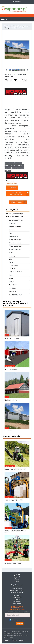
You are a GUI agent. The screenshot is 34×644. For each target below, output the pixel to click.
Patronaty (17, 576)
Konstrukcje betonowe (15, 243)
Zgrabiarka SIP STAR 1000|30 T (14, 563)
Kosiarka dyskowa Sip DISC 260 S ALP (15, 469)
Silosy (11, 275)
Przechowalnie (13, 266)
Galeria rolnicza (17, 601)
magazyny (21, 165)
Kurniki (11, 253)
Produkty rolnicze (17, 589)
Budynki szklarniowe (15, 227)
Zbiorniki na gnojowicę (15, 295)
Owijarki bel (8, 528)
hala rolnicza (16, 168)
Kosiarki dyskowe (10, 466)
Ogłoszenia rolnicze (17, 593)
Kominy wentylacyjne (15, 240)
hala (22, 168)
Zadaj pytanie (19, 202)
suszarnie (8, 171)
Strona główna (17, 1)
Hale (23, 28)
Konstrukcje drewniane (16, 246)
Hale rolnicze (8, 431)
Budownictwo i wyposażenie (21, 26)
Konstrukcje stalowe (15, 249)
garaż (7, 163)
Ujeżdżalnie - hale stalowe (12, 400)
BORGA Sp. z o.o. (12, 183)
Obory (11, 259)
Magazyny (12, 256)
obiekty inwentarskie (16, 163)
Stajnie (11, 278)
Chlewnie (12, 230)
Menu (5, 19)
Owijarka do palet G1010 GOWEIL (14, 500)
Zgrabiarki (8, 560)
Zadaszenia (12, 291)
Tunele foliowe (13, 285)
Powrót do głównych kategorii (15, 214)
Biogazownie (13, 223)
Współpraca (17, 578)
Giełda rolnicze (17, 598)
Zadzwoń (12, 188)
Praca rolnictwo (17, 603)
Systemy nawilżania (16, 271)
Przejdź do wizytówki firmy (20, 194)
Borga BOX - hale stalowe (12, 338)
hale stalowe (9, 165)
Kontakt (17, 582)
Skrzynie (13, 268)
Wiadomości (17, 596)
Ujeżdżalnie (12, 288)
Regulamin (7, 640)
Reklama (17, 580)
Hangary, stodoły (14, 236)
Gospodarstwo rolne (17, 585)
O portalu (17, 574)
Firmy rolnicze (17, 587)
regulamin (19, 620)
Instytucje (17, 600)
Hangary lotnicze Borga (11, 369)
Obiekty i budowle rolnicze (12, 28)
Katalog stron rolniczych (17, 591)
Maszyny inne (9, 497)
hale (15, 165)
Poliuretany (12, 262)
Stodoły (11, 282)
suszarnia (8, 168)
